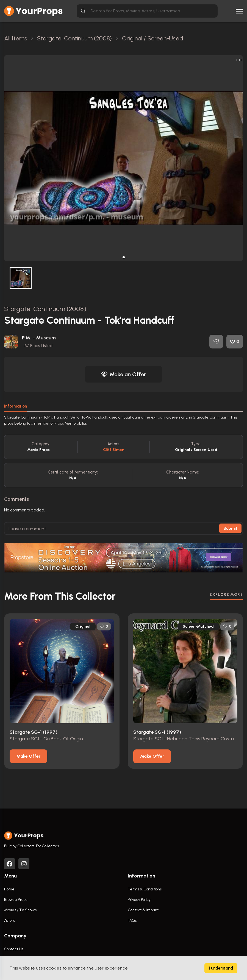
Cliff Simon (114, 450)
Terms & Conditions (145, 889)
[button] (124, 257)
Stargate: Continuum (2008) (45, 309)
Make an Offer (124, 374)
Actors (9, 921)
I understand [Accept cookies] (221, 968)
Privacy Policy (139, 900)
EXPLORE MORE (226, 594)
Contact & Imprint (143, 910)
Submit (230, 528)
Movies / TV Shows (20, 910)
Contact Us (14, 949)
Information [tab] (16, 406)
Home (9, 889)
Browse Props (16, 900)
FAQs (132, 921)
